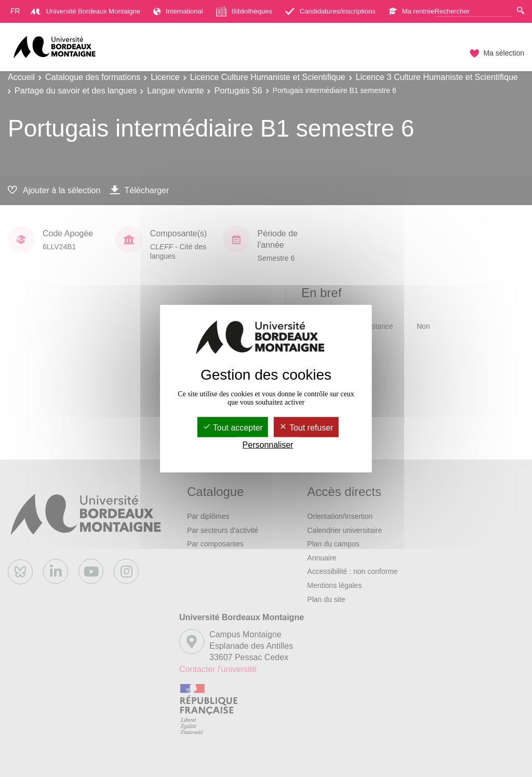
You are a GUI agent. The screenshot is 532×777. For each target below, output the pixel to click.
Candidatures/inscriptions (330, 11)
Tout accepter (233, 428)
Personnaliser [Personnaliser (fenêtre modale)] (268, 445)
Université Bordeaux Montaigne (85, 11)
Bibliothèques (244, 11)
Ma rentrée (412, 11)
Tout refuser (306, 428)
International (178, 11)
